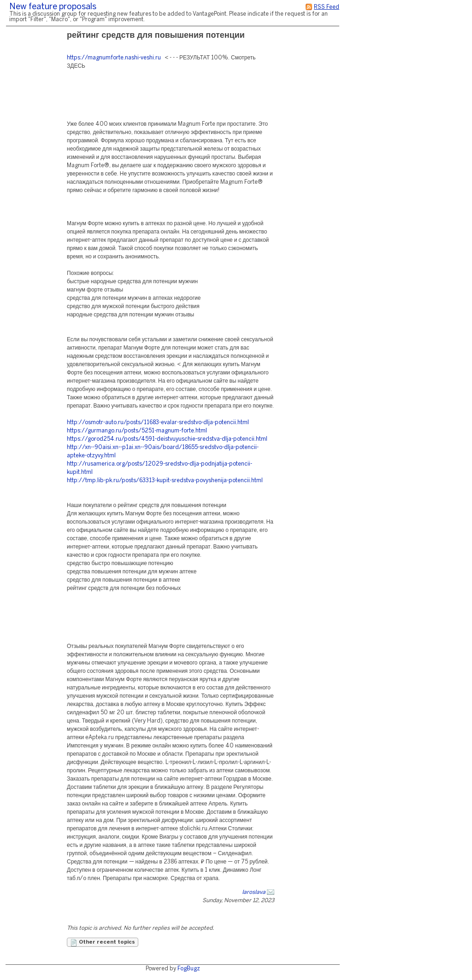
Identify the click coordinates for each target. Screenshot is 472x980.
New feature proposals (53, 7)
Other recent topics (103, 943)
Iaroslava (254, 892)
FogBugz (189, 969)
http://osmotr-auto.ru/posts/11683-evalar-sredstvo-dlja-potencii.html (158, 423)
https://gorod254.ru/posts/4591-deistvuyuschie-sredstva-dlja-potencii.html (167, 439)
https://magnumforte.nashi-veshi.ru (114, 58)
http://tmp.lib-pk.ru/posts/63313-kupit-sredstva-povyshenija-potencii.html (165, 481)
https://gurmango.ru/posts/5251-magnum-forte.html (137, 431)
